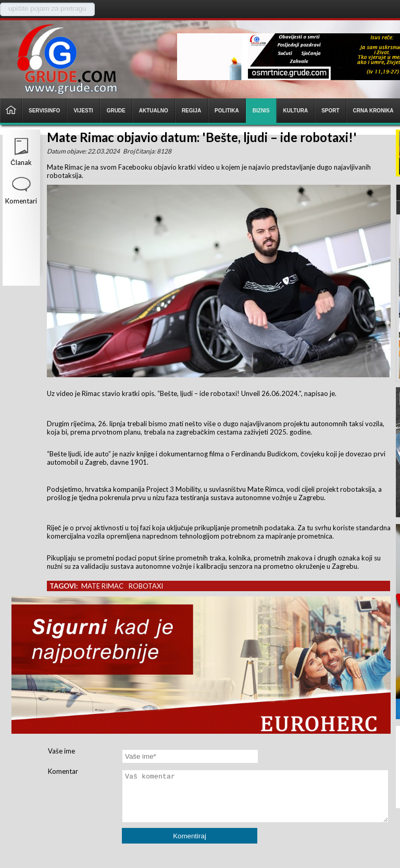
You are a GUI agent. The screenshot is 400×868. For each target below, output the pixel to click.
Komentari (21, 201)
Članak (21, 162)
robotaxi (146, 586)
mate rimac (102, 586)
